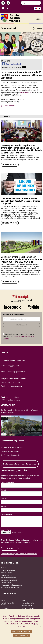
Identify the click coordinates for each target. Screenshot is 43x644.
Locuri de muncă (10, 106)
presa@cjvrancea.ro (16, 386)
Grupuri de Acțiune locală (9, 580)
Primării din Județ (6, 575)
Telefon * (4, 498)
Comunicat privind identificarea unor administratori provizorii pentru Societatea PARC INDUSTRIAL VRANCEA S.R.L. (21, 259)
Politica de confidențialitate (10, 588)
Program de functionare (10, 451)
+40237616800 (14, 366)
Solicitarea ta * (6, 515)
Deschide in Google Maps (13, 441)
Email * (3, 507)
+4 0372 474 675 (14, 383)
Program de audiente (12, 455)
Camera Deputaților (28, 603)
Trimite (10, 549)
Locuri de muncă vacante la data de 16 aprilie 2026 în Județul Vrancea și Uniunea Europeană (21, 201)
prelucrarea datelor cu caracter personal (15, 542)
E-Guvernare (5, 608)
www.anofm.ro (26, 93)
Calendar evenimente (8, 570)
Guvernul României (28, 608)
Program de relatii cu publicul (12, 448)
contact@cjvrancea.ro (16, 372)
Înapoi (37, 29)
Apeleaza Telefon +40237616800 (8, 8)
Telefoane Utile (6, 583)
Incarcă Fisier (6, 530)
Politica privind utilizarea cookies (12, 585)
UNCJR (3, 600)
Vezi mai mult (21, 635)
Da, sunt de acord (21, 631)
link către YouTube (34, 307)
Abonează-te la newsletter (12, 67)
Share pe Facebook (13, 64)
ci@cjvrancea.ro (14, 400)
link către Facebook (12, 307)
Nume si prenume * (8, 482)
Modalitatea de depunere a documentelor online (19, 554)
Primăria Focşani (27, 606)
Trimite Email (4, 8)
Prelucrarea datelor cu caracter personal (20, 464)
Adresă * (4, 490)
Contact (3, 568)
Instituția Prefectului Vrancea (7, 604)
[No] (40, 626)
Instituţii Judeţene (7, 573)
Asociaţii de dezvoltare (8, 578)
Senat (23, 600)
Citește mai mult (10, 165)
